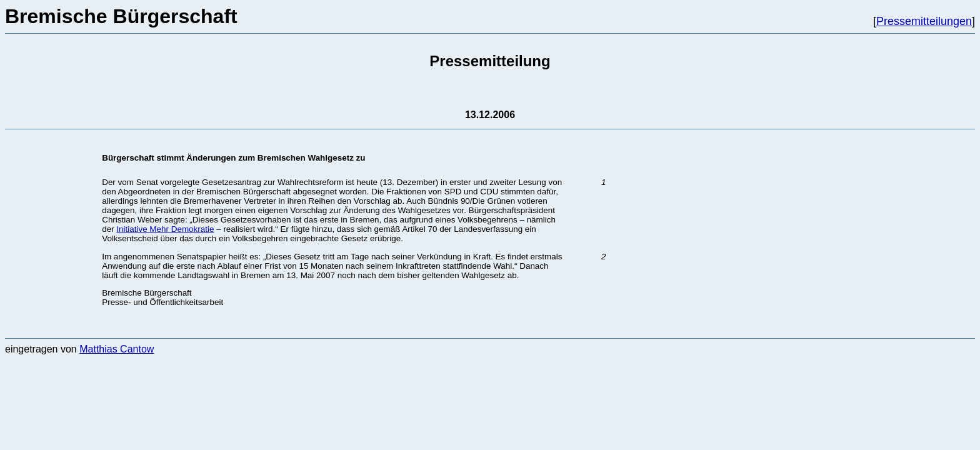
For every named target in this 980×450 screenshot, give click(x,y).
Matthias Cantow (117, 349)
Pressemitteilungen (924, 21)
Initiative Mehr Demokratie (165, 229)
